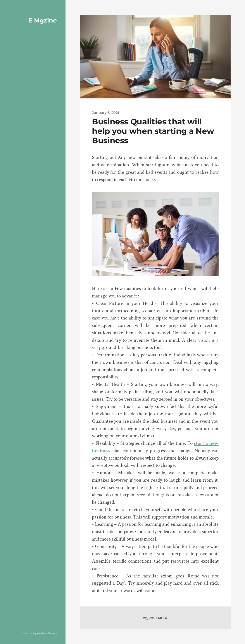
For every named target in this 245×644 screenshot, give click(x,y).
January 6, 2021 (105, 113)
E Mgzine (43, 20)
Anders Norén (47, 633)
